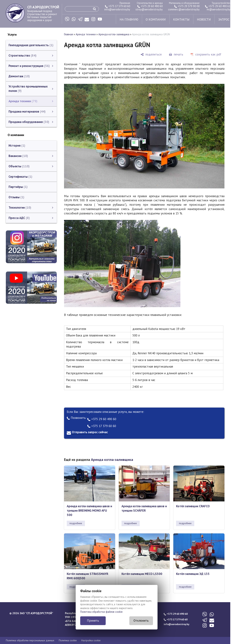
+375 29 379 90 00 (187, 6)
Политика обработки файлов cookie (101, 612)
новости (204, 19)
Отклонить (141, 621)
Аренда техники (86, 34)
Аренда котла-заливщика (114, 34)
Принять (93, 621)
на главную (129, 19)
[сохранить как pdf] (206, 54)
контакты (181, 19)
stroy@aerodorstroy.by (149, 9)
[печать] (176, 54)
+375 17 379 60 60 (118, 6)
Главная (68, 34)
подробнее (76, 523)
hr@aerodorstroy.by (219, 9)
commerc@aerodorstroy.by (184, 9)
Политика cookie (68, 640)
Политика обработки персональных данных (30, 640)
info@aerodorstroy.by (117, 9)
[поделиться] (151, 54)
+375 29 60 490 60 (150, 6)
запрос (224, 19)
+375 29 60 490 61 (218, 6)
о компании (156, 19)
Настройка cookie (91, 640)
